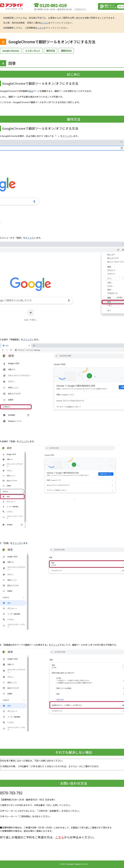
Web (31, 91)
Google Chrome (11, 50)
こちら (45, 23)
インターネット (33, 50)
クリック (67, 136)
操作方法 (51, 50)
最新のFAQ (66, 50)
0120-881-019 (53, 5)
